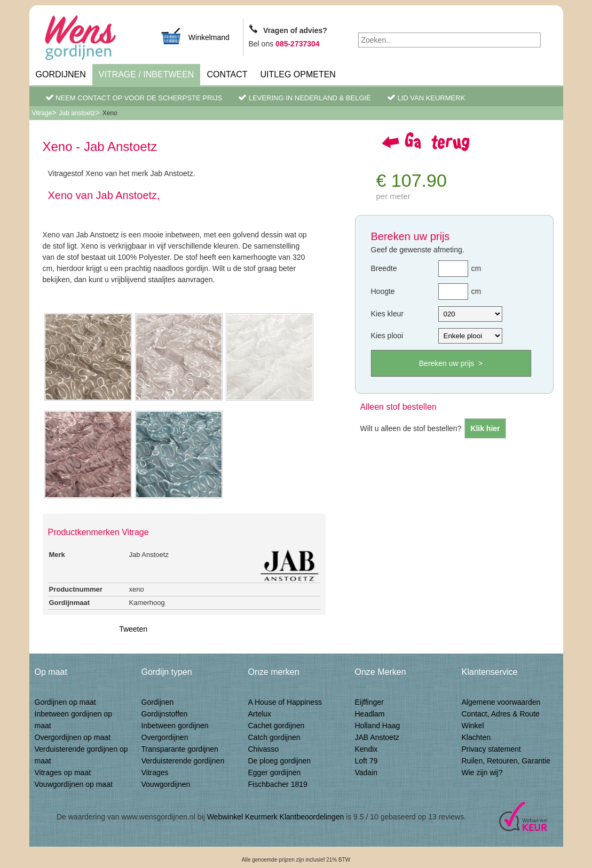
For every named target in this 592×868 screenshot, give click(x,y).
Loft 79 (366, 761)
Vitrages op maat (63, 773)
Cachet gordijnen (277, 726)
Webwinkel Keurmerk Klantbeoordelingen (276, 817)
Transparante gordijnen (180, 749)
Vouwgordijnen (166, 784)
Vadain (366, 773)
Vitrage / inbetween (147, 74)
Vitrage (42, 113)
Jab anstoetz (77, 113)
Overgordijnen (165, 737)
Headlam (370, 714)
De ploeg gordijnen (280, 761)
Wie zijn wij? (482, 773)
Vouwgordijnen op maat (74, 784)
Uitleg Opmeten (298, 74)
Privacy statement (491, 749)
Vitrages (155, 773)
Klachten (476, 737)
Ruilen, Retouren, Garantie (506, 761)
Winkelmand (195, 36)
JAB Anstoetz (377, 737)
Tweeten (133, 629)
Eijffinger (369, 702)
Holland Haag (378, 726)
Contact (227, 74)
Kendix (366, 749)
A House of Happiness (285, 702)
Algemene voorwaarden (501, 702)
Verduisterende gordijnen (183, 761)
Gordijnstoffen (165, 714)
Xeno (110, 113)
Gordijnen (61, 74)
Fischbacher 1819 (278, 784)
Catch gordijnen (274, 737)
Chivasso (264, 749)
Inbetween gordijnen (175, 726)
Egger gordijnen (275, 773)
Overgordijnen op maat (73, 737)
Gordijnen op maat (65, 702)
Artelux (260, 714)
